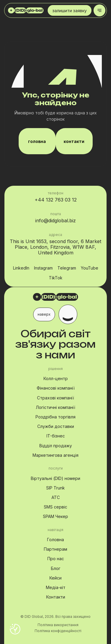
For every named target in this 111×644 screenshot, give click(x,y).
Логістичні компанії (55, 407)
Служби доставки (56, 426)
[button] (55, 314)
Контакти (56, 597)
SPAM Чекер (55, 516)
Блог (56, 568)
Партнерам (55, 549)
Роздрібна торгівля (55, 417)
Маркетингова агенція (55, 455)
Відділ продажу (56, 446)
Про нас (56, 559)
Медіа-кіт (56, 587)
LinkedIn (21, 268)
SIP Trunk (55, 488)
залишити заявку (70, 12)
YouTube (90, 268)
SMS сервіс (55, 507)
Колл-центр (56, 378)
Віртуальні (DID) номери (55, 478)
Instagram (43, 268)
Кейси (55, 578)
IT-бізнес (56, 436)
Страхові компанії (55, 398)
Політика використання (58, 625)
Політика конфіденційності (58, 631)
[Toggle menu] (99, 10)
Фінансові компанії (56, 388)
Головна (55, 540)
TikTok (56, 278)
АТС (56, 497)
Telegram (67, 268)
